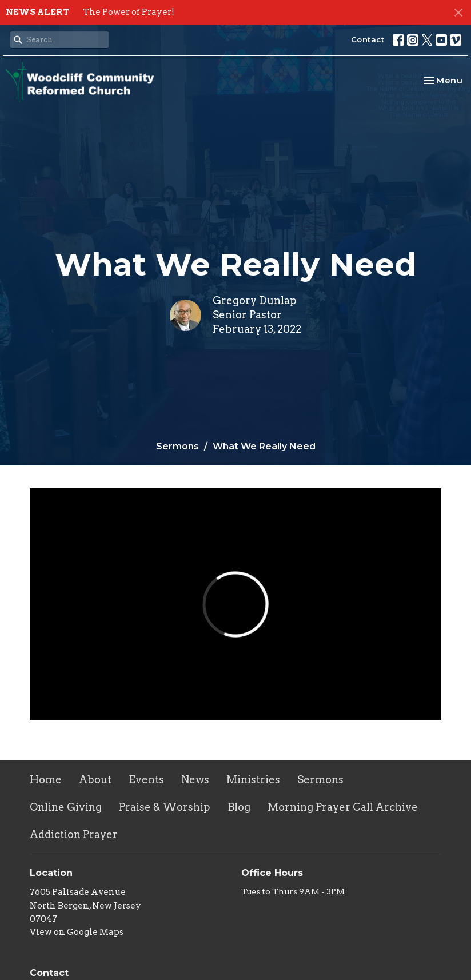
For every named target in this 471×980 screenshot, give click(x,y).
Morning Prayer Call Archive (343, 807)
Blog (239, 807)
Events (146, 780)
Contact (368, 39)
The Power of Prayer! (129, 12)
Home (46, 780)
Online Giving (66, 807)
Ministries (253, 780)
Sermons (177, 446)
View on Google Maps (77, 932)
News (195, 780)
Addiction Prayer (74, 834)
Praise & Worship (165, 807)
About (95, 780)
